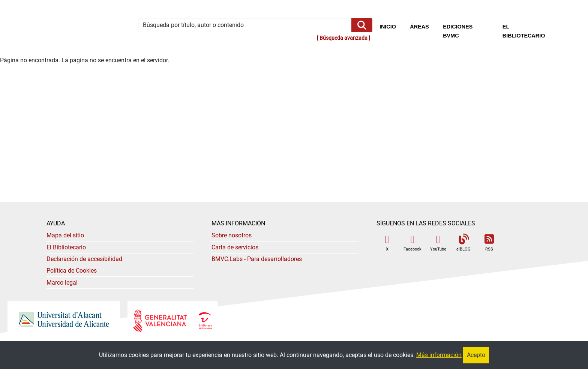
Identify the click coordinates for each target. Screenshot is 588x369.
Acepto (476, 355)
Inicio (391, 26)
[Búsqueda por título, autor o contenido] (245, 25)
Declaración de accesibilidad (84, 259)
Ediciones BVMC (458, 31)
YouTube (438, 243)
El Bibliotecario (66, 247)
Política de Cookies (72, 271)
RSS (489, 243)
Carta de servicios (235, 247)
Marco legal (62, 283)
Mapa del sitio (65, 235)
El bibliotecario (524, 31)
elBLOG (463, 243)
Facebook (412, 243)
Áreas (419, 27)
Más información (439, 355)
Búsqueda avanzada (343, 38)
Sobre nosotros (232, 235)
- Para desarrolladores (257, 259)
